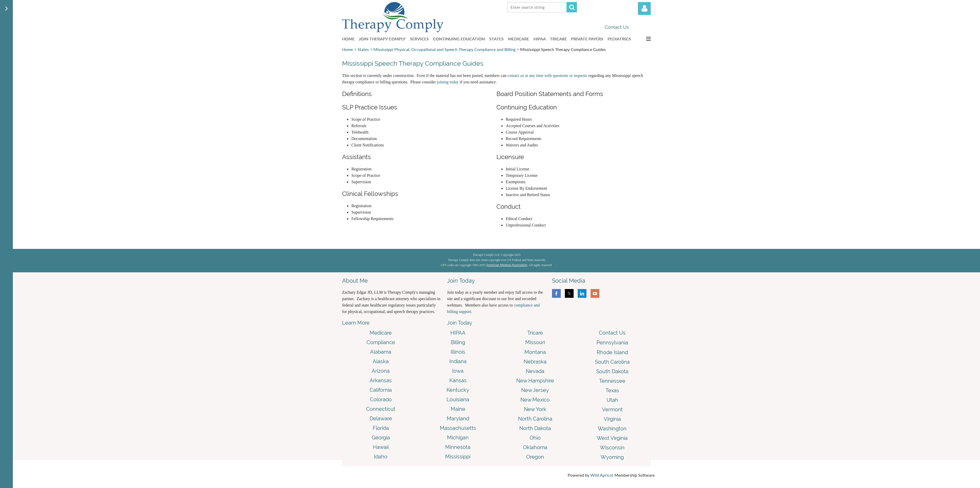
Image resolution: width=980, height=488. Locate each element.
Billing (458, 342)
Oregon (535, 457)
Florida (381, 428)
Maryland (458, 419)
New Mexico (535, 400)
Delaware (381, 419)
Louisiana (458, 399)
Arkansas (381, 380)
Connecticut (381, 409)
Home (348, 49)
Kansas (458, 380)
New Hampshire (535, 381)
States (363, 49)
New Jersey (535, 390)
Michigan (458, 438)
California (381, 390)
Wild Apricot (602, 475)
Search (572, 7)
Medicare (381, 333)
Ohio (535, 438)
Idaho (381, 457)
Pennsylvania (612, 343)
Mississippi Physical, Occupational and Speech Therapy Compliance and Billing (444, 49)
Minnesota (458, 447)
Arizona (381, 371)
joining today (448, 82)
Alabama (381, 352)
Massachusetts (458, 428)
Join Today (460, 323)
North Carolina (535, 419)
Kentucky (458, 390)
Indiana (458, 361)
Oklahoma (535, 447)
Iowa (458, 371)
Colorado (381, 399)
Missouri (535, 342)
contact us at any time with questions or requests (547, 76)
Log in (644, 8)
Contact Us (617, 27)
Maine (458, 409)
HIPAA (458, 333)
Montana (535, 352)
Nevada (535, 371)
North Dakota (535, 428)
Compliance (381, 342)
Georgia (381, 438)
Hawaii (381, 447)
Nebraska (535, 362)
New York (535, 409)
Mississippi (458, 457)
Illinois (458, 352)
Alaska (381, 361)
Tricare (535, 333)
